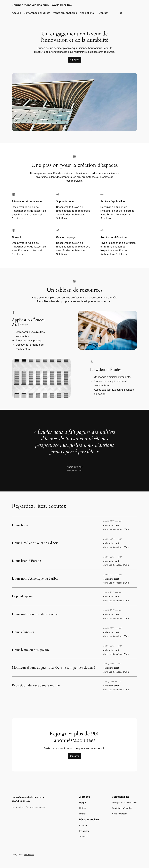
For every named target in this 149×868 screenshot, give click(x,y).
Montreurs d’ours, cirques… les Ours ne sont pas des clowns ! (53, 668)
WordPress (29, 854)
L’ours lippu (20, 525)
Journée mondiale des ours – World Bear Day (42, 5)
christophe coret (111, 525)
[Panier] (121, 13)
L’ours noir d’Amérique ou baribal (35, 579)
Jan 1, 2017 (109, 664)
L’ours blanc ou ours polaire (31, 650)
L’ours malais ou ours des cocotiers (35, 614)
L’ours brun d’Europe (26, 561)
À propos (75, 60)
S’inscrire (74, 756)
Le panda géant (22, 596)
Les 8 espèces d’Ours (119, 529)
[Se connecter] (114, 13)
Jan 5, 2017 (109, 521)
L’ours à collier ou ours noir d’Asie (35, 543)
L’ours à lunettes (23, 632)
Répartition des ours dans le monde (36, 685)
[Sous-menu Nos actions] (95, 13)
